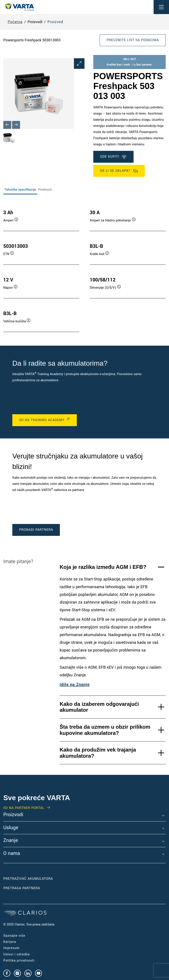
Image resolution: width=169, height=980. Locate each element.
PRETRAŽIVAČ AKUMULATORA (28, 879)
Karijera (10, 942)
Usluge (11, 828)
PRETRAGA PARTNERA (22, 888)
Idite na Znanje (75, 684)
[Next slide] (16, 125)
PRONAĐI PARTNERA (36, 530)
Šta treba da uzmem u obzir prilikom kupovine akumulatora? (105, 730)
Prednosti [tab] (45, 190)
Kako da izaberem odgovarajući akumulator (99, 707)
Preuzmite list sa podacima (133, 40)
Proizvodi (13, 815)
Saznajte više (14, 936)
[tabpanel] (84, 266)
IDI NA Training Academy (42, 420)
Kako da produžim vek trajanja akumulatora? (98, 753)
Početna (15, 22)
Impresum (11, 948)
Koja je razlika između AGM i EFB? (103, 567)
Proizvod (55, 22)
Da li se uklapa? (119, 171)
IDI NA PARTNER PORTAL (24, 808)
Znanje (11, 841)
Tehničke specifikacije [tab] (20, 190)
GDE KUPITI (113, 157)
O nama (12, 854)
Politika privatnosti (19, 961)
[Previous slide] (7, 125)
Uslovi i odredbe (17, 954)
